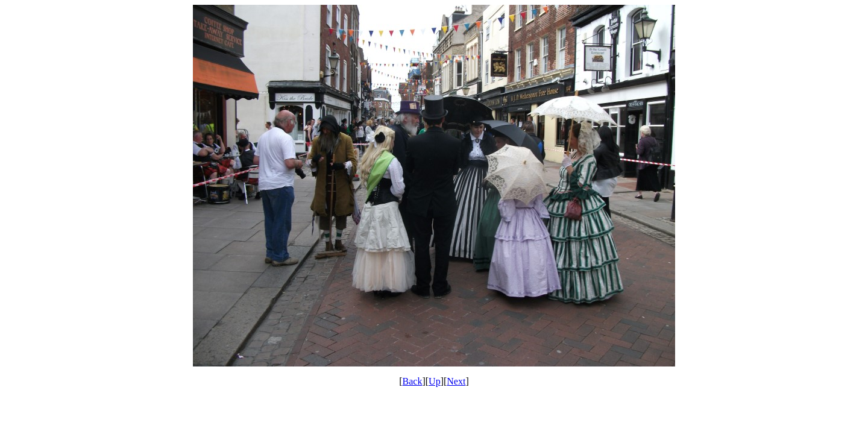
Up (435, 381)
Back (413, 381)
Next (456, 381)
